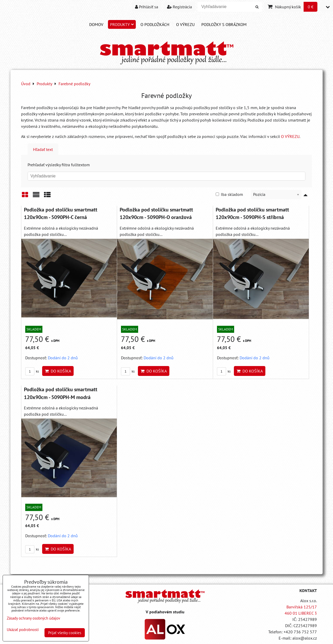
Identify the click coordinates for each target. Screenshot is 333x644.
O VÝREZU (185, 24)
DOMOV (96, 24)
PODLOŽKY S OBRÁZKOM (224, 24)
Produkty (122, 24)
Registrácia (180, 7)
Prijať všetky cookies (65, 633)
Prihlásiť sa (147, 7)
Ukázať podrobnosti (23, 630)
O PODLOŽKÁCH (155, 24)
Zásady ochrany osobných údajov (33, 618)
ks (32, 371)
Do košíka (58, 371)
